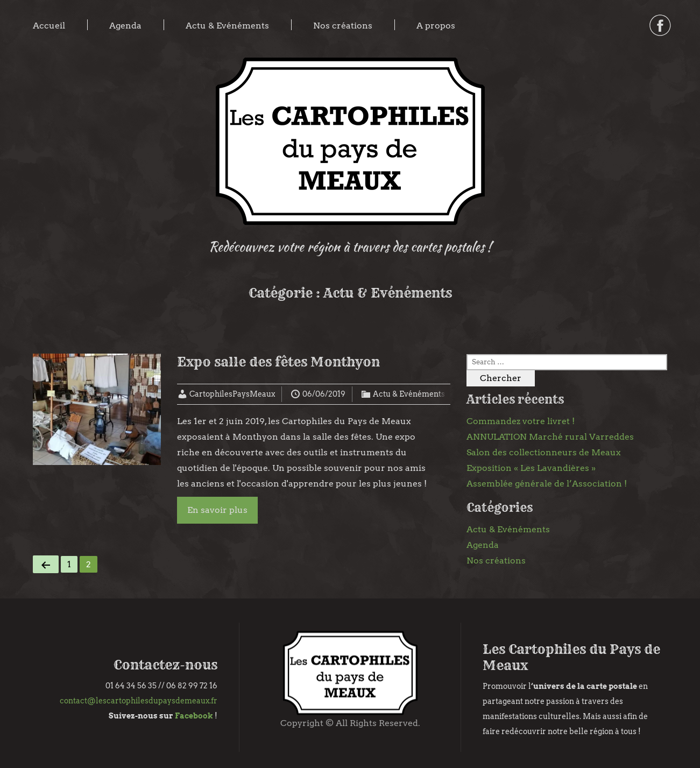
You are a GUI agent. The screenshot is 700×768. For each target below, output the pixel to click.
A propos (436, 26)
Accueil (49, 26)
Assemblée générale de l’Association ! (547, 484)
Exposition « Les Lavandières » (531, 468)
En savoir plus (217, 510)
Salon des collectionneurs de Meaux (544, 452)
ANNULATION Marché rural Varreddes (550, 437)
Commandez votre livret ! (521, 421)
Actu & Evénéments (227, 26)
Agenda (125, 26)
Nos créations (343, 26)
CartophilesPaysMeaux (232, 394)
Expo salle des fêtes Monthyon (278, 362)
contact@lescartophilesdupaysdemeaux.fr (139, 701)
